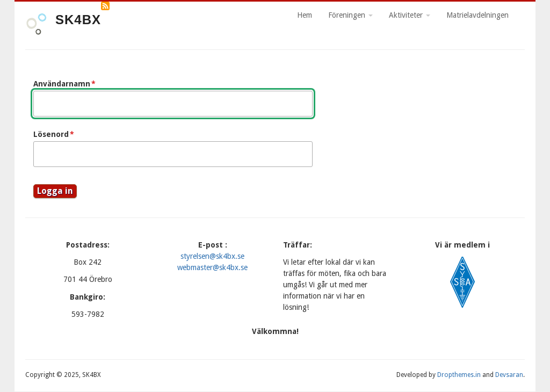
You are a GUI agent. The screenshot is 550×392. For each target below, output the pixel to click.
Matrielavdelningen (477, 15)
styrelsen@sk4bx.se (212, 256)
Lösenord (51, 134)
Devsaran (509, 375)
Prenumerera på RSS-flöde (105, 6)
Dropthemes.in (459, 375)
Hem (305, 15)
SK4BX (78, 20)
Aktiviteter (410, 15)
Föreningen (350, 15)
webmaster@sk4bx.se (212, 267)
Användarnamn (62, 84)
